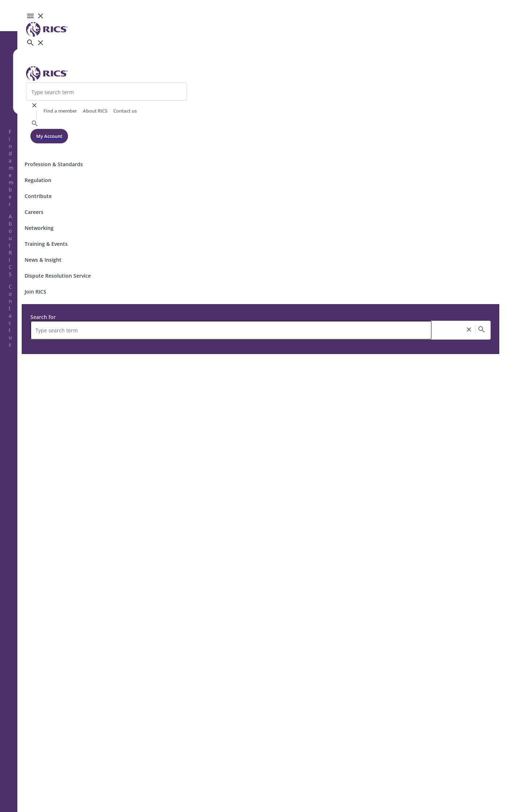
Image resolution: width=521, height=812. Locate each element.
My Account (49, 136)
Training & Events (46, 244)
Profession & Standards (54, 164)
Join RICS (35, 292)
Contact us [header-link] (125, 111)
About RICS (10, 245)
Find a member (11, 168)
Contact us (10, 315)
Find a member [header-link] (60, 111)
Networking (39, 228)
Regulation (38, 180)
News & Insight (43, 260)
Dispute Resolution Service (58, 276)
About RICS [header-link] (95, 111)
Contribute (38, 196)
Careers (34, 212)
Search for (43, 317)
